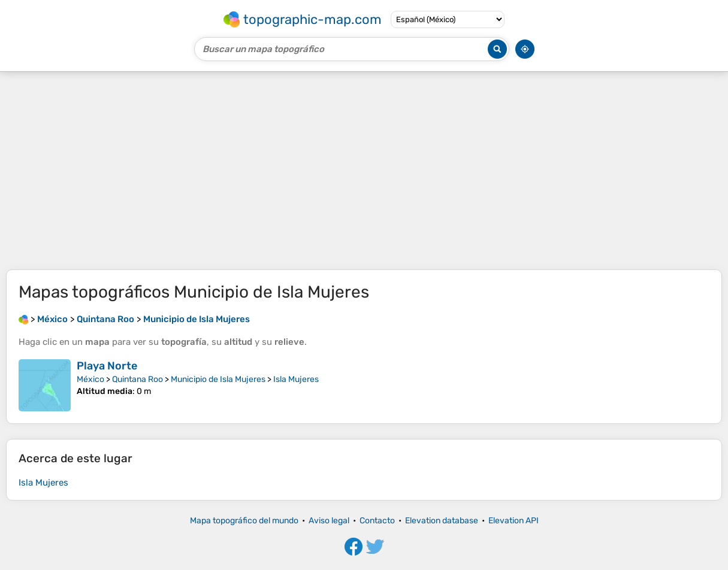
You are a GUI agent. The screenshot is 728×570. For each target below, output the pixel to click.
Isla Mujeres (296, 379)
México (90, 379)
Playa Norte (107, 366)
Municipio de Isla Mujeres (218, 379)
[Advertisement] (364, 171)
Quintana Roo (138, 379)
